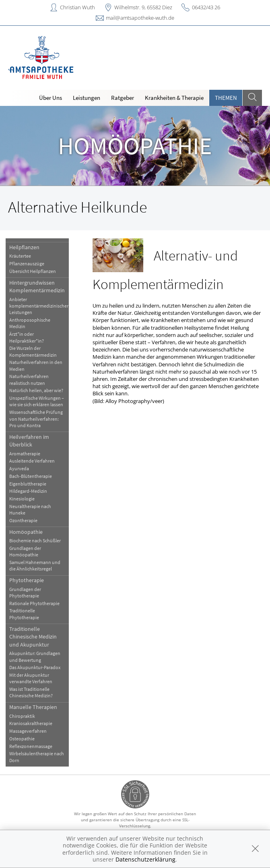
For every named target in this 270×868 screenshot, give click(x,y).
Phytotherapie (27, 580)
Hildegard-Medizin (28, 491)
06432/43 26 (206, 7)
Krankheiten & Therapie (174, 98)
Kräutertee (20, 256)
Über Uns (50, 98)
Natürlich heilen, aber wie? (36, 390)
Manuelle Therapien (33, 707)
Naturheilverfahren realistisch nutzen (29, 379)
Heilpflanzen (24, 247)
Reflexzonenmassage (31, 746)
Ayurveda (19, 468)
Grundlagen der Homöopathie (25, 551)
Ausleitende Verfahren (32, 461)
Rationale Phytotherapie (34, 603)
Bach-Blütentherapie (31, 476)
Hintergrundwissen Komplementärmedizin (37, 286)
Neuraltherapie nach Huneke (30, 509)
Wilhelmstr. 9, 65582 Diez (143, 7)
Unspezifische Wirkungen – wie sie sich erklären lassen (37, 401)
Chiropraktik (22, 716)
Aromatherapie (25, 454)
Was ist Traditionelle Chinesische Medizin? (31, 692)
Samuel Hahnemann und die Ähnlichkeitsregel (35, 565)
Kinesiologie (22, 499)
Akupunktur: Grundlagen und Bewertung (35, 656)
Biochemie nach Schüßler (35, 540)
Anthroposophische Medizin (30, 323)
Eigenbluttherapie (28, 484)
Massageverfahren (28, 731)
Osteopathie (22, 739)
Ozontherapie (23, 520)
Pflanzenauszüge (27, 263)
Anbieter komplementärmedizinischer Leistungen (39, 306)
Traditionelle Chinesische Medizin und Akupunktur (33, 637)
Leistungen (87, 98)
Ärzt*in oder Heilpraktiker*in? (27, 337)
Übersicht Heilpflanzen (33, 271)
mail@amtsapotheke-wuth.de (140, 18)
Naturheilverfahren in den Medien (36, 365)
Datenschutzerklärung (145, 859)
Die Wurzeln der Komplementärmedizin (33, 351)
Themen (226, 98)
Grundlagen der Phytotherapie (25, 592)
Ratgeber (123, 98)
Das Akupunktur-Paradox (35, 667)
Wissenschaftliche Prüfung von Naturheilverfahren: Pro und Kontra (36, 419)
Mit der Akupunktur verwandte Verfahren (31, 678)
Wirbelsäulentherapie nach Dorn (37, 757)
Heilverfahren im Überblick (29, 441)
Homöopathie (26, 532)
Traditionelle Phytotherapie (24, 614)
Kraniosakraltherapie (31, 723)
